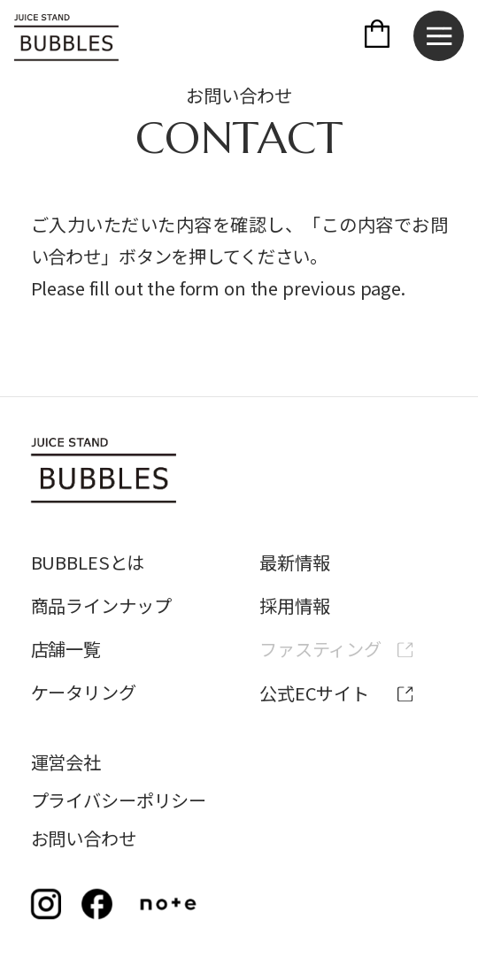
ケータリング (84, 692)
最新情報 (294, 562)
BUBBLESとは (88, 562)
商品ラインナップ (101, 605)
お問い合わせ (84, 838)
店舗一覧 (66, 649)
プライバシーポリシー (119, 800)
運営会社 (66, 762)
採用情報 (294, 605)
